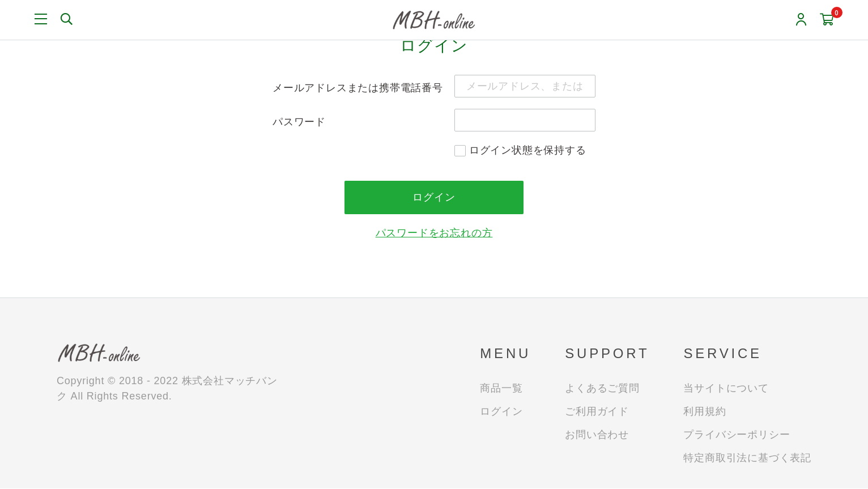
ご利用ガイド (597, 412)
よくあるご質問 (602, 389)
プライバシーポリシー (737, 435)
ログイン (501, 412)
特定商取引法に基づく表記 (747, 458)
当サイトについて (726, 389)
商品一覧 (501, 389)
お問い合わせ (597, 435)
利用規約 (705, 412)
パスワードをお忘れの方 (434, 233)
